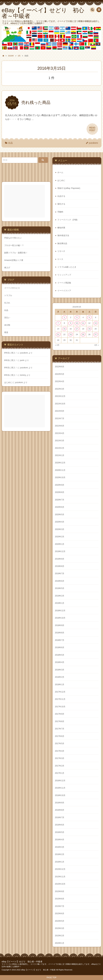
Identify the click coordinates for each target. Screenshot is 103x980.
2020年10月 (60, 477)
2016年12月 (60, 781)
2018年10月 (60, 618)
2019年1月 (60, 603)
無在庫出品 (62, 243)
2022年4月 (60, 381)
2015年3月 (60, 928)
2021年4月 (60, 433)
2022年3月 (60, 389)
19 (89, 329)
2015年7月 (60, 906)
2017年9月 (60, 714)
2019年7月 (60, 574)
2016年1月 (60, 862)
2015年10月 (60, 884)
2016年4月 (60, 840)
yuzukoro (93, 143)
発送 (6, 332)
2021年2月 (60, 448)
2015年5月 (60, 921)
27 (96, 334)
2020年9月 (60, 485)
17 (77, 329)
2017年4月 (60, 751)
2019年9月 (60, 559)
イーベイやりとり (12, 288)
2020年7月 (60, 500)
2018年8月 (60, 633)
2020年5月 (60, 515)
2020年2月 (60, 537)
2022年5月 (60, 374)
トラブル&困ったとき (67, 267)
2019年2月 (60, 596)
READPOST (92, 129)
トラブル (8, 295)
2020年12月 (60, 463)
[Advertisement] (25, 201)
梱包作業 (61, 228)
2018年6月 (60, 647)
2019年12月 (60, 551)
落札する (61, 204)
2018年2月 (60, 677)
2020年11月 (60, 470)
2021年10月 (60, 404)
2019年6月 (60, 581)
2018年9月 (60, 625)
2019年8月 (60, 566)
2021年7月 (60, 418)
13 (96, 323)
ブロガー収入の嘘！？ (14, 245)
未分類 (7, 325)
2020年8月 (60, 492)
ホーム (60, 172)
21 (58, 334)
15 (64, 329)
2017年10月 (60, 707)
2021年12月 (60, 396)
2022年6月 (60, 367)
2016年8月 (60, 810)
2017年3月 (60, 758)
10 (77, 323)
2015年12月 (60, 869)
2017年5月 (60, 744)
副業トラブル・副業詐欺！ (16, 253)
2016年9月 (60, 803)
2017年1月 (60, 773)
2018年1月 (60, 685)
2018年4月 (60, 662)
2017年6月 (60, 736)
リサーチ (61, 251)
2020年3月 (60, 529)
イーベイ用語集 (64, 283)
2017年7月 (60, 729)
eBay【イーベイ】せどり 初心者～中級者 (22, 962)
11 (83, 323)
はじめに (61, 180)
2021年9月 (60, 411)
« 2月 (57, 345)
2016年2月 (60, 854)
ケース (60, 259)
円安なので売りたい (13, 238)
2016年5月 (60, 832)
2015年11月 (60, 877)
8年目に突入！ (11, 353)
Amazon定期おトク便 (14, 260)
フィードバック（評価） (68, 220)
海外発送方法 (63, 235)
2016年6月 (60, 825)
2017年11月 (60, 699)
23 (71, 334)
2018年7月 (60, 640)
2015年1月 (60, 943)
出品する (61, 196)
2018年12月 (60, 611)
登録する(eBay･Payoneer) (69, 188)
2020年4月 (60, 522)
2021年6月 (60, 426)
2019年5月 (60, 588)
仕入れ (7, 303)
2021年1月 (60, 455)
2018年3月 (60, 670)
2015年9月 (60, 891)
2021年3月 (60, 441)
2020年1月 (60, 544)
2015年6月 (60, 914)
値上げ (7, 268)
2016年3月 (60, 847)
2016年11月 (60, 788)
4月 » (97, 345)
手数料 (60, 212)
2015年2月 (60, 936)
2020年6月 (60, 507)
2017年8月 (60, 721)
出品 (10, 143)
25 (83, 334)
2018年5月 (60, 655)
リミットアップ (64, 275)
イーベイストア (64, 291)
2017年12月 (60, 692)
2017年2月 (60, 766)
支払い (7, 318)
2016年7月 (60, 817)
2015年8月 (60, 899)
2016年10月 (60, 795)
